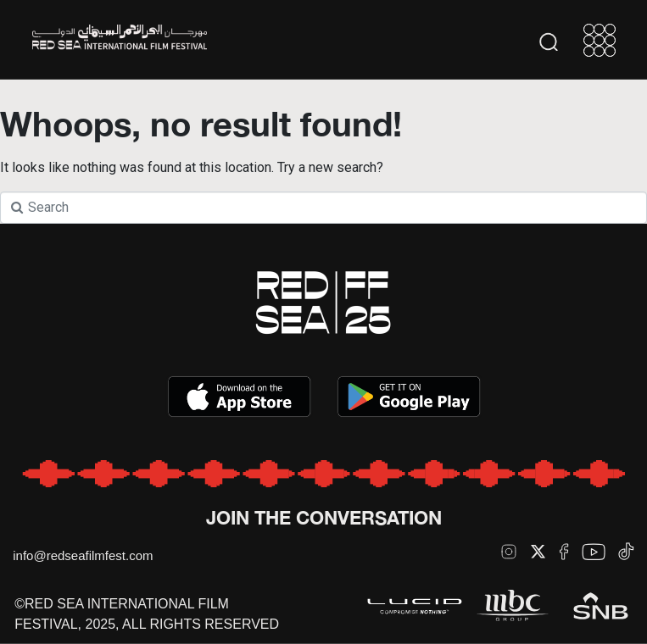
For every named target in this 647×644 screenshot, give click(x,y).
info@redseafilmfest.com (83, 555)
